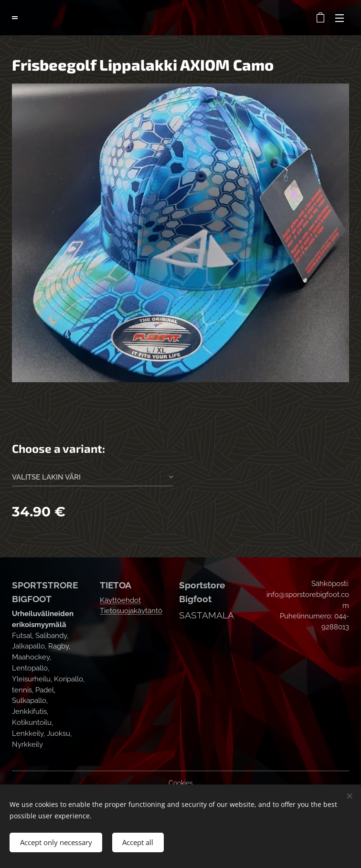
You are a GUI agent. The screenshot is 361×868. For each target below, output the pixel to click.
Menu (340, 18)
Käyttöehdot (120, 600)
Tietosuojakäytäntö (131, 611)
